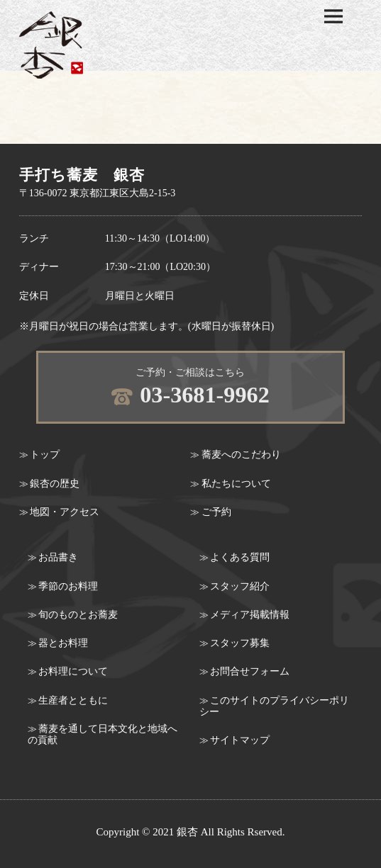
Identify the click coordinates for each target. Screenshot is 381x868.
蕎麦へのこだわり (241, 455)
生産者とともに (73, 700)
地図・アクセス (65, 512)
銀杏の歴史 (55, 484)
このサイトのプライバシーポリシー (274, 706)
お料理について (73, 671)
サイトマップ (240, 740)
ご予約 (216, 512)
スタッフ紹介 (240, 586)
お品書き (58, 557)
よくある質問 (240, 557)
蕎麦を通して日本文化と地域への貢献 (103, 734)
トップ (45, 455)
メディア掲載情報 (250, 615)
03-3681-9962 (205, 395)
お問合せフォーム (250, 671)
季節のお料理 (68, 586)
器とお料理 (63, 643)
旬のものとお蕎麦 (78, 615)
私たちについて (236, 484)
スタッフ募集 (240, 643)
